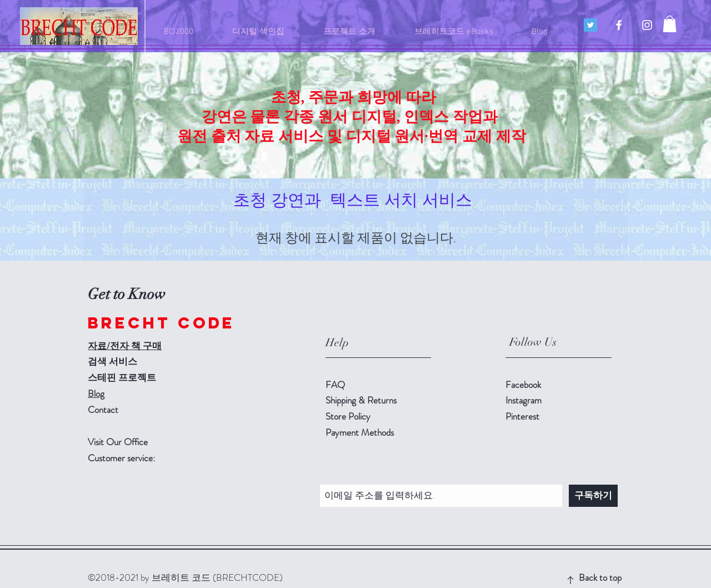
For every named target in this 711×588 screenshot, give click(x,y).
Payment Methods (361, 432)
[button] (670, 24)
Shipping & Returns (362, 400)
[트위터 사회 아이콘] (590, 25)
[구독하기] (593, 496)
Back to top (600, 577)
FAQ (335, 385)
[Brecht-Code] (619, 25)
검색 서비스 (112, 361)
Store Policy (348, 416)
